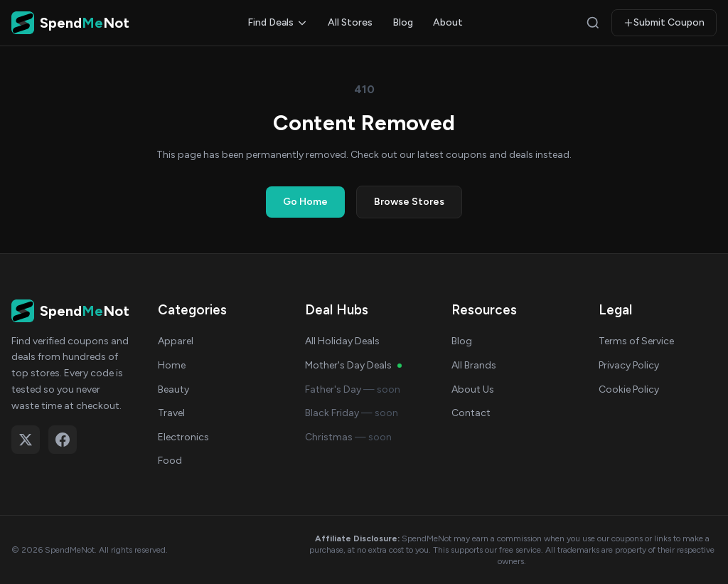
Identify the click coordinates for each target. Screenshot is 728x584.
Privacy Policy (629, 365)
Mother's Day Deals (353, 365)
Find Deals (278, 22)
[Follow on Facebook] (63, 440)
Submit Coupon (664, 22)
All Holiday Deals (342, 341)
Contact (471, 413)
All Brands (474, 365)
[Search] (593, 23)
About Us (473, 389)
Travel (171, 413)
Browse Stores (409, 202)
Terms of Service (636, 341)
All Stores (350, 22)
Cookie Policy (629, 389)
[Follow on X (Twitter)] (26, 440)
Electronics (183, 437)
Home (172, 365)
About (448, 22)
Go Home (305, 202)
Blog (403, 22)
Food (170, 461)
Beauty (173, 389)
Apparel (176, 341)
